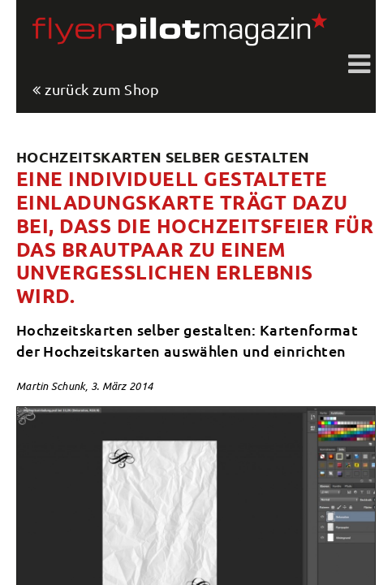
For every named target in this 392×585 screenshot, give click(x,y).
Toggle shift (360, 65)
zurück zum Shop (102, 90)
